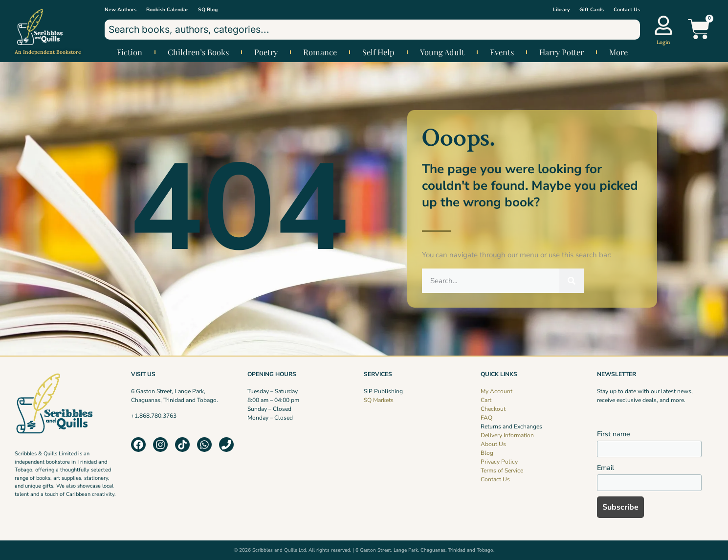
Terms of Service (502, 470)
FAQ (486, 418)
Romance (320, 52)
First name (614, 434)
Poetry (266, 52)
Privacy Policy (499, 462)
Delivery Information (507, 435)
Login (663, 42)
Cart (486, 400)
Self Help (378, 52)
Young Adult (442, 52)
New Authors (121, 10)
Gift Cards (592, 10)
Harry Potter (562, 52)
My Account (496, 391)
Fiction (130, 52)
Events (502, 52)
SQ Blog (208, 10)
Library (561, 10)
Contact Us (627, 10)
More (618, 52)
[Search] (572, 281)
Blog (487, 453)
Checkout (493, 409)
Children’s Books (198, 52)
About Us (493, 444)
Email (606, 468)
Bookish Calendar (167, 10)
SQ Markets (379, 400)
